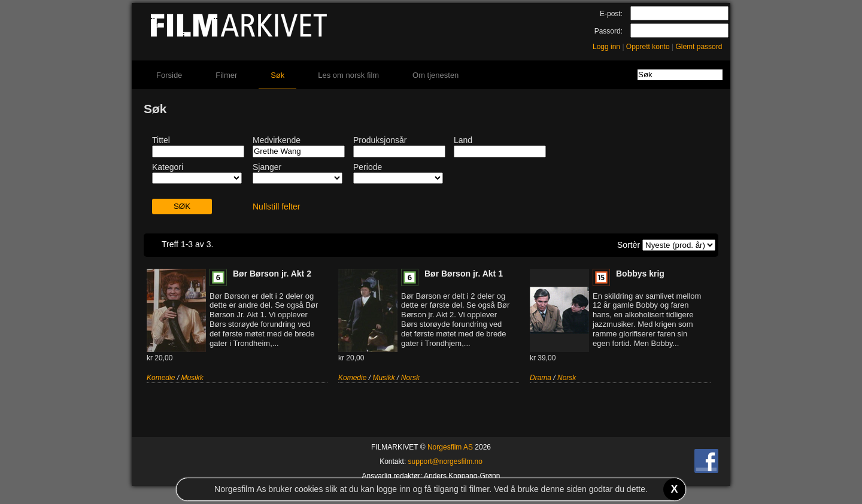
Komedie (161, 378)
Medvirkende (277, 140)
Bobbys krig (640, 274)
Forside (169, 75)
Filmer (226, 75)
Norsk (410, 378)
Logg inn (606, 47)
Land (463, 140)
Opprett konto (648, 47)
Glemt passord (699, 47)
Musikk (192, 378)
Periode (368, 167)
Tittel (161, 140)
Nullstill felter (276, 207)
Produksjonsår (380, 140)
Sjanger (267, 167)
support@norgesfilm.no (445, 462)
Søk (277, 75)
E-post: (611, 14)
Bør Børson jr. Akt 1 (464, 274)
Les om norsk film (348, 75)
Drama (541, 378)
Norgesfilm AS (450, 447)
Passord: (608, 31)
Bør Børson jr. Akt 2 (272, 274)
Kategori (168, 167)
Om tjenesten (435, 75)
